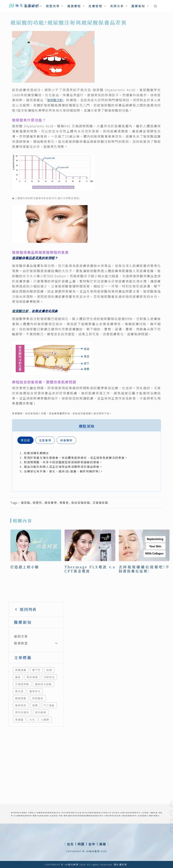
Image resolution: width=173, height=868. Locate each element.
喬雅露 (19, 720)
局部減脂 (32, 677)
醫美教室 (21, 643)
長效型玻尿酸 (81, 503)
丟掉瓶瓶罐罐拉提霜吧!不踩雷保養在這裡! (144, 569)
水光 (32, 720)
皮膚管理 (98, 6)
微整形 (37, 503)
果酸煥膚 (21, 670)
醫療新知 (141, 6)
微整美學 (55, 6)
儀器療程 (76, 6)
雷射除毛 (35, 691)
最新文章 (21, 636)
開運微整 (21, 698)
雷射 (18, 677)
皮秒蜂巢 (41, 712)
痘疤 (49, 670)
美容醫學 (51, 503)
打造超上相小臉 (25, 567)
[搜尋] (155, 6)
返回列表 (25, 609)
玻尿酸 (26, 503)
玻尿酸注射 (55, 100)
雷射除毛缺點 (44, 684)
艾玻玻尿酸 (22, 684)
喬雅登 (64, 503)
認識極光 (34, 6)
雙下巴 (37, 670)
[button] (81, 844)
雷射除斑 (21, 705)
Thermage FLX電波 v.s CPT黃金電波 (90, 569)
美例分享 (119, 6)
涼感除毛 (49, 677)
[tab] (25, 440)
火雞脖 (45, 720)
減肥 (35, 705)
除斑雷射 (38, 698)
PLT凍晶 (49, 705)
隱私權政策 (120, 864)
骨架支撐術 (22, 712)
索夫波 (19, 691)
